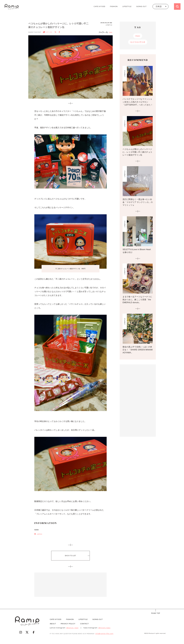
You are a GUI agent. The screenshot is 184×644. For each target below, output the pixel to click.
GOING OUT (141, 7)
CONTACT (84, 624)
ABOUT (53, 624)
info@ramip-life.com (104, 634)
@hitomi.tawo (104, 628)
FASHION (114, 7)
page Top (156, 613)
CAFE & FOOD (99, 7)
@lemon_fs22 (72, 628)
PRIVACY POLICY (68, 624)
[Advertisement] (70, 585)
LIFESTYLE (127, 7)
